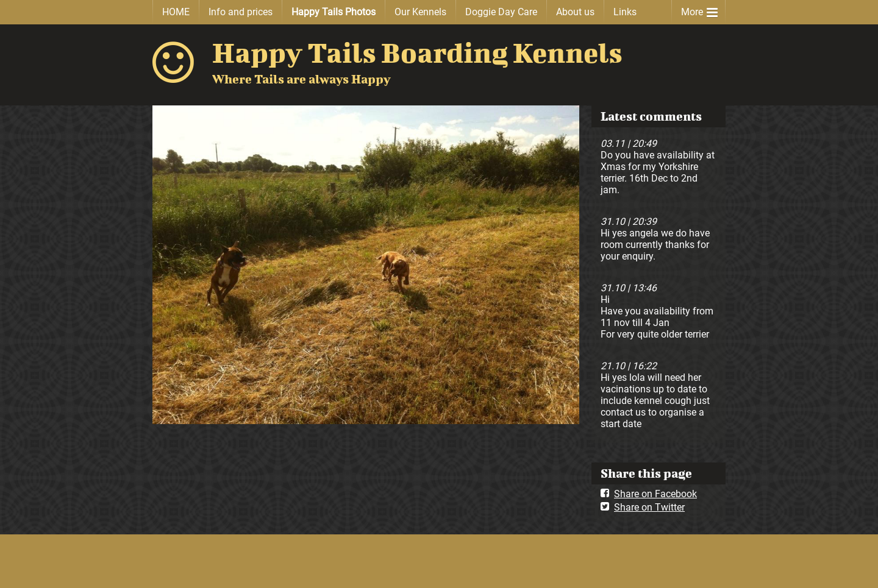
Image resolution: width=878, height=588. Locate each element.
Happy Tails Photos (334, 12)
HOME (176, 12)
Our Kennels (420, 12)
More (699, 9)
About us (575, 12)
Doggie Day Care (501, 12)
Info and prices (241, 12)
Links (625, 12)
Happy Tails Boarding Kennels (417, 52)
